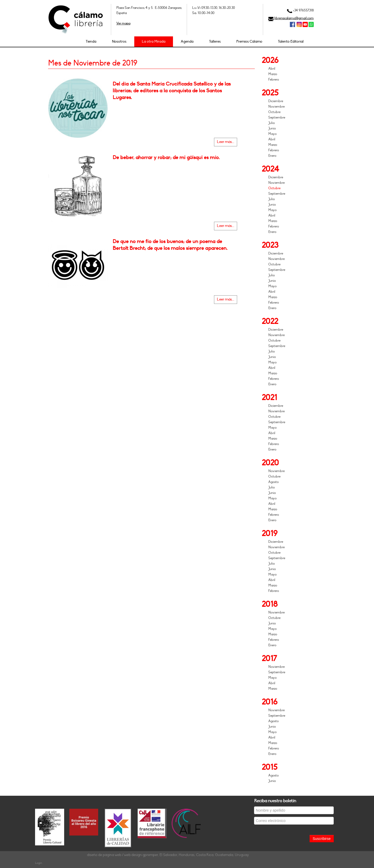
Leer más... (226, 142)
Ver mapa (123, 23)
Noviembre (276, 107)
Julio (272, 123)
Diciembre (276, 101)
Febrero (274, 80)
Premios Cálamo (249, 41)
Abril (272, 69)
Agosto (273, 482)
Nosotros (119, 41)
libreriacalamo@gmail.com (294, 18)
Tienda (91, 41)
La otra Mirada (154, 41)
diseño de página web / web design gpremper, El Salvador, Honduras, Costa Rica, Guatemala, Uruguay (168, 855)
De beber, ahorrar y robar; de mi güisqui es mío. (166, 158)
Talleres (215, 41)
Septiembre (277, 118)
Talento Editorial (291, 41)
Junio (272, 128)
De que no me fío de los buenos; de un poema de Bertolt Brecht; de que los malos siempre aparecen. (170, 245)
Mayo (272, 134)
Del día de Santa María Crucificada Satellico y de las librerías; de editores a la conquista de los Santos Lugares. (172, 91)
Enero (272, 156)
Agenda (187, 41)
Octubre (274, 112)
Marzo (273, 74)
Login (39, 863)
